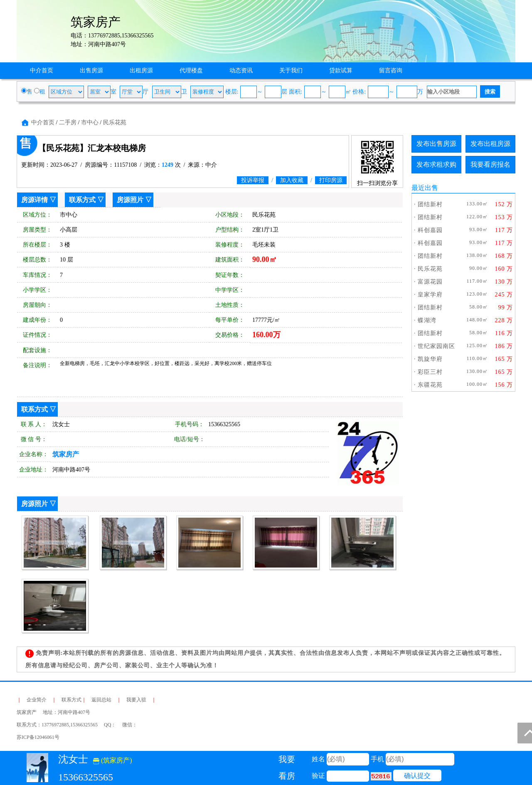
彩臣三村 (430, 372)
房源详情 (34, 200)
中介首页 (42, 70)
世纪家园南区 (436, 346)
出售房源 (91, 70)
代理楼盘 (191, 70)
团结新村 (430, 204)
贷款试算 (341, 70)
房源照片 (130, 200)
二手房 (68, 122)
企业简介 (37, 700)
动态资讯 (241, 70)
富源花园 (430, 282)
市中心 (90, 122)
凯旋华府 (430, 359)
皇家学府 (430, 295)
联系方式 (82, 200)
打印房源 (331, 180)
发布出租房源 (490, 144)
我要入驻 (136, 700)
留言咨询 (391, 70)
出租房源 (141, 70)
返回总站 (101, 700)
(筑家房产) (113, 760)
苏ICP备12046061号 (38, 737)
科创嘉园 (430, 230)
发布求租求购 (436, 164)
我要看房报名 (490, 164)
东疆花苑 (430, 385)
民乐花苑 (115, 122)
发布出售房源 (436, 144)
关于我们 (291, 70)
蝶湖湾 (427, 320)
